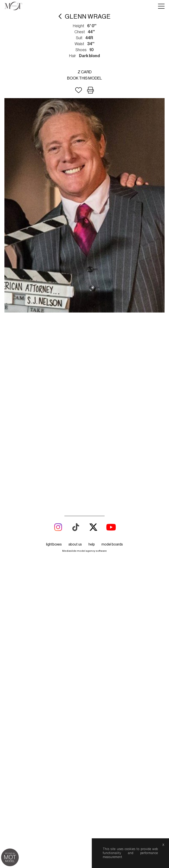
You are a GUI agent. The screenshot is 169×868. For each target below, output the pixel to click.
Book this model (84, 78)
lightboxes (54, 526)
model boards (112, 526)
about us (75, 526)
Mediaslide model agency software (84, 533)
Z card (85, 72)
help (92, 526)
